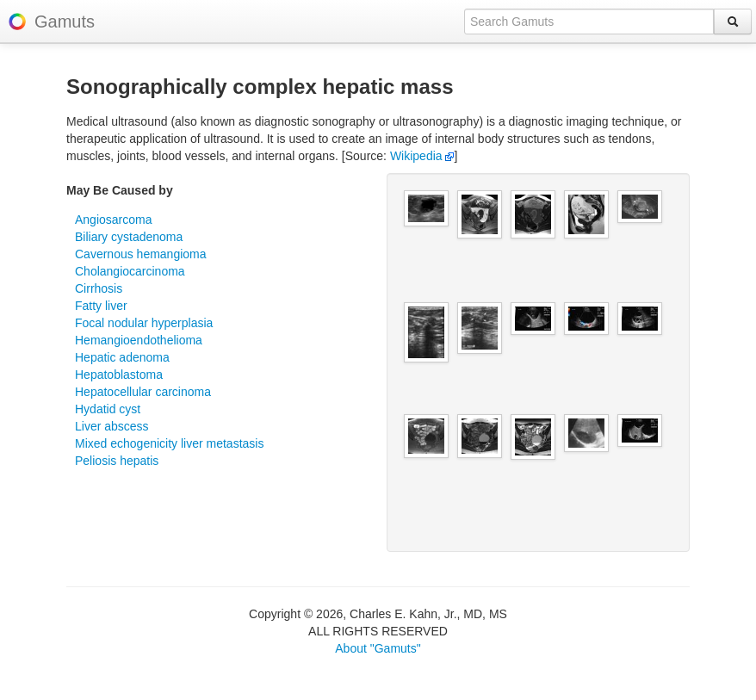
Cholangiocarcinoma (130, 271)
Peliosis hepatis (117, 461)
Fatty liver (101, 306)
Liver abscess (112, 426)
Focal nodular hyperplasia (144, 323)
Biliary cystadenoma (129, 237)
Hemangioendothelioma (139, 340)
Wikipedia (422, 156)
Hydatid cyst (108, 409)
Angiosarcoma (114, 220)
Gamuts (65, 22)
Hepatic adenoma (122, 357)
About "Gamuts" (378, 648)
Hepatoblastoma (119, 375)
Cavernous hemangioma (141, 254)
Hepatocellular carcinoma (143, 392)
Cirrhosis (99, 288)
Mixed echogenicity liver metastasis (169, 443)
